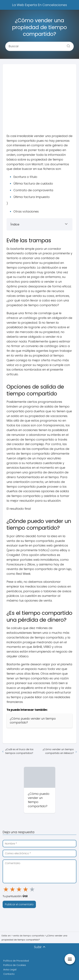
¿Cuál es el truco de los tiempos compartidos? (19, 751)
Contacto (9, 974)
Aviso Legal (10, 970)
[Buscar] (67, 45)
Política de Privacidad (16, 961)
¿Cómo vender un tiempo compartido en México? (58, 751)
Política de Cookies (15, 965)
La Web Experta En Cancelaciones (39, 5)
